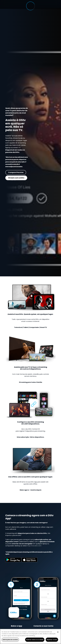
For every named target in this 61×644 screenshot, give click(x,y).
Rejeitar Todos (52, 640)
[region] (30, 636)
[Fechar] (58, 632)
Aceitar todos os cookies (35, 640)
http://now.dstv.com (34, 546)
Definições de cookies (10, 640)
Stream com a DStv (16, 178)
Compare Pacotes (16, 172)
